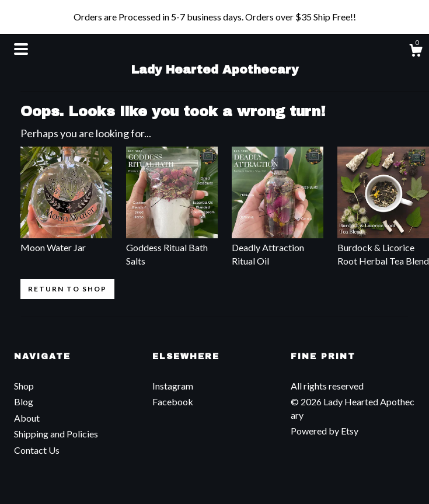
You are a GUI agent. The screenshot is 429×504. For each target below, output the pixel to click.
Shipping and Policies (56, 434)
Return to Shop (67, 289)
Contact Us (37, 450)
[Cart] (416, 52)
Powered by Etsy (325, 431)
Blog (24, 402)
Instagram (173, 386)
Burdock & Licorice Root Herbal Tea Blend (383, 248)
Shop (24, 386)
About (27, 418)
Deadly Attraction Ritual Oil (278, 248)
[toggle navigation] (21, 49)
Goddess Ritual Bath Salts (172, 248)
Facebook (173, 402)
